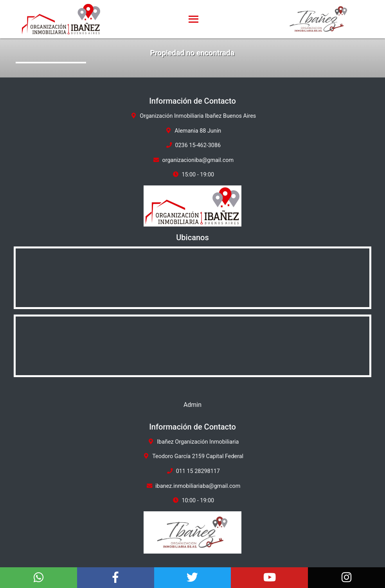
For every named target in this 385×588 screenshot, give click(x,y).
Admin (192, 405)
